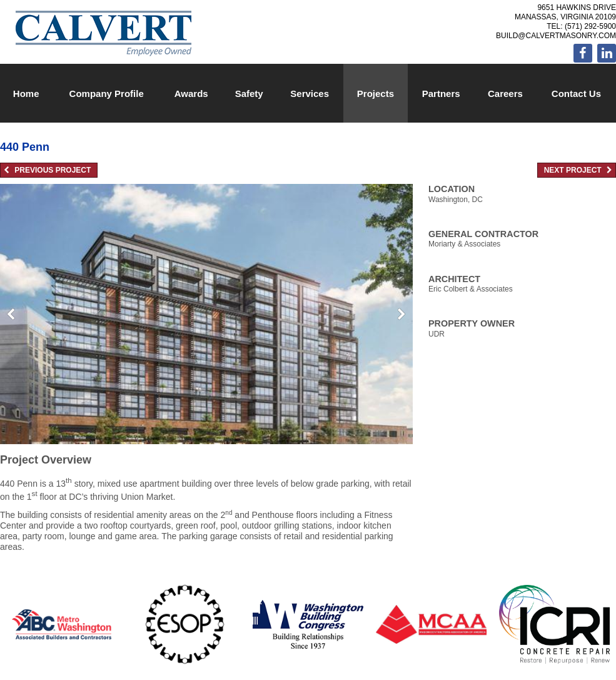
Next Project (578, 170)
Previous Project (47, 170)
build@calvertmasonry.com (556, 36)
